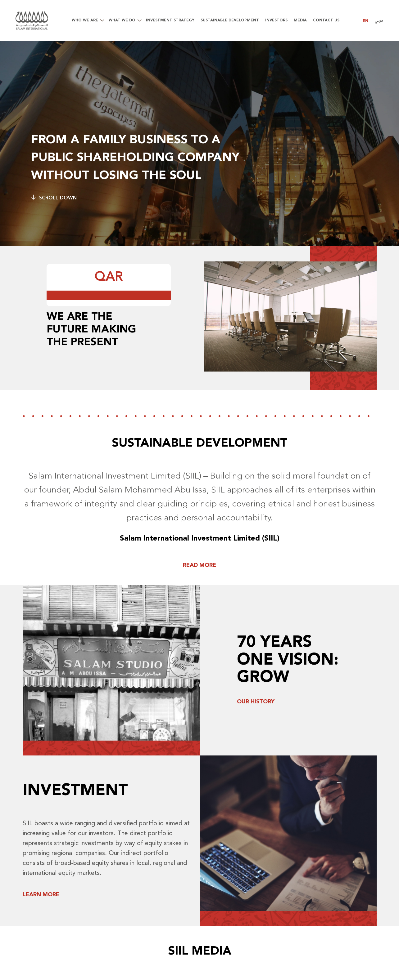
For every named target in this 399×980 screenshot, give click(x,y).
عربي (379, 21)
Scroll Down (54, 198)
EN (365, 21)
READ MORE (199, 565)
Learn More (41, 895)
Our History (256, 702)
